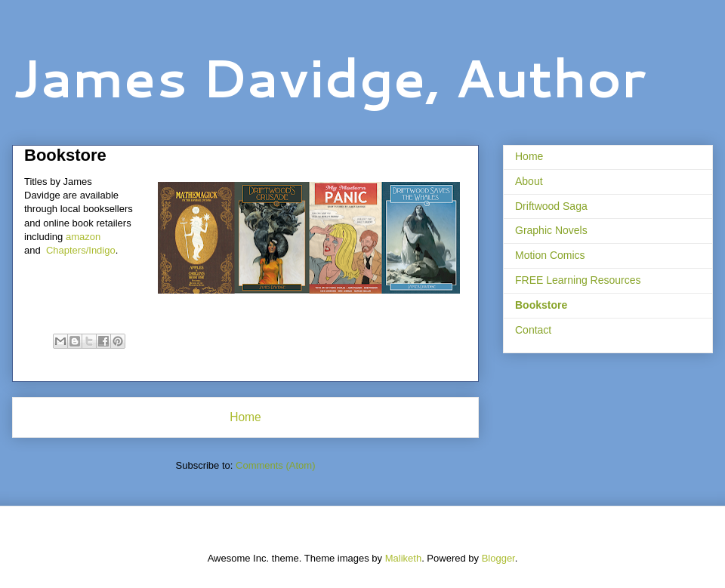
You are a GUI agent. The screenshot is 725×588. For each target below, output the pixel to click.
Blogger (498, 558)
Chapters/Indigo (81, 250)
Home (245, 417)
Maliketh (403, 558)
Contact (533, 330)
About (529, 181)
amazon (82, 237)
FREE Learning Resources (578, 280)
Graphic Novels (551, 230)
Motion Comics (550, 255)
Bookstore (541, 305)
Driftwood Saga (551, 206)
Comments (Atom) (275, 465)
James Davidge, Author (329, 77)
